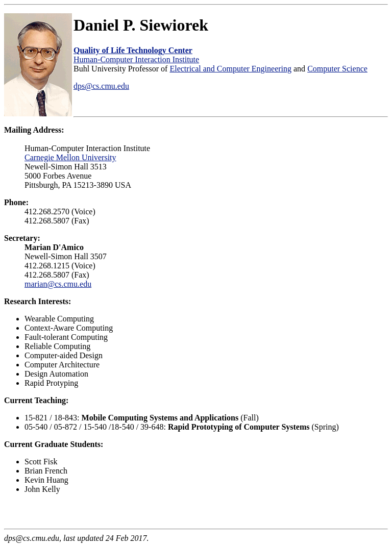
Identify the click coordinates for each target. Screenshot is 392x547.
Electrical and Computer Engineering (230, 69)
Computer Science (337, 69)
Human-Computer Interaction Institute (136, 59)
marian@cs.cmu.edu (58, 284)
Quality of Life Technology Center (133, 50)
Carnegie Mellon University (70, 157)
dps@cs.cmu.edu (101, 86)
